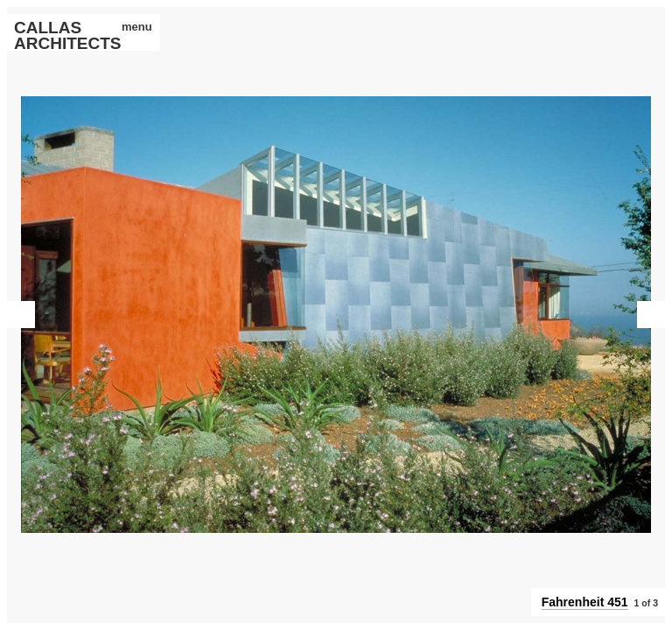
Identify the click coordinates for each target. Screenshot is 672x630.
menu (131, 27)
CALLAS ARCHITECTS (58, 35)
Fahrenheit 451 (585, 602)
